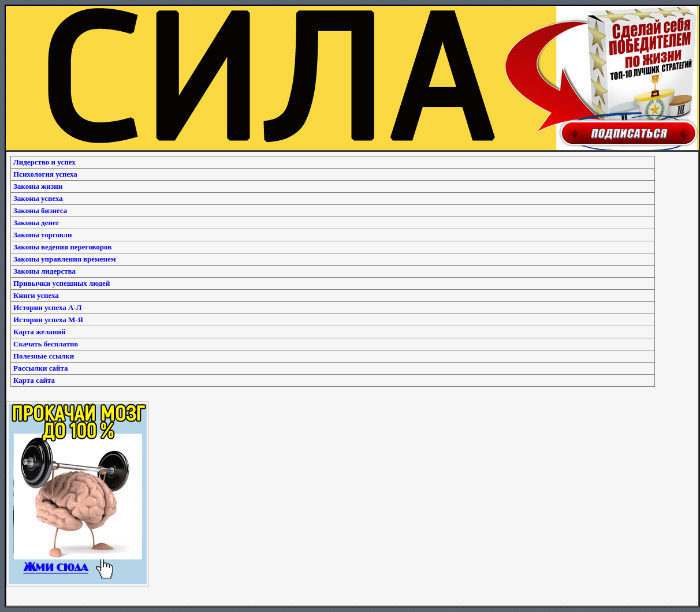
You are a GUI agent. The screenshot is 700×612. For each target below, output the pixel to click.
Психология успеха (45, 174)
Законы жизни (38, 186)
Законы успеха (38, 198)
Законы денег (36, 223)
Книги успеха (36, 295)
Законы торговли (42, 235)
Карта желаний (39, 332)
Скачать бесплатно (46, 344)
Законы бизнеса (40, 210)
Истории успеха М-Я (48, 320)
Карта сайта (34, 380)
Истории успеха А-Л (47, 307)
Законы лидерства (44, 271)
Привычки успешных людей (62, 283)
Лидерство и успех (44, 162)
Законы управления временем (65, 259)
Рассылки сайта (41, 368)
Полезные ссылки (44, 356)
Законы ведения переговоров (62, 247)
